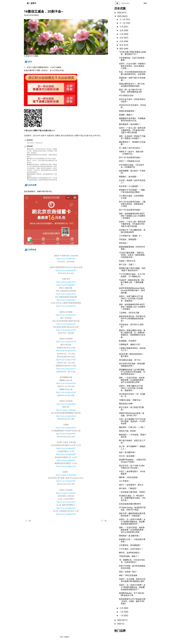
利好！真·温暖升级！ (128, 452)
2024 (120, 620)
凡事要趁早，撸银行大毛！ (130, 344)
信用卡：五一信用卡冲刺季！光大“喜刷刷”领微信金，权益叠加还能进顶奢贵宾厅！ (132, 522)
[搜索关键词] (131, 3)
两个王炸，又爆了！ (127, 265)
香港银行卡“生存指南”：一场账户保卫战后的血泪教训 (132, 191)
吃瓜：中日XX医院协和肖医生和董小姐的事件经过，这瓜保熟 (132, 73)
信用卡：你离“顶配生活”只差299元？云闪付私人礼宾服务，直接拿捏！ (131, 299)
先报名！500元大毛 (127, 261)
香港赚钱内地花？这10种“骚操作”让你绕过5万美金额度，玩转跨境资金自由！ (132, 372)
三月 (122, 608)
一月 (122, 616)
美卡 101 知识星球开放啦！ (130, 157)
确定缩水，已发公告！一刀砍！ (132, 427)
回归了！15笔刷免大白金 (130, 161)
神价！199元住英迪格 (128, 575)
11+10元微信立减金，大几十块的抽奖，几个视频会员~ (132, 275)
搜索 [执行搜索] (145, 3)
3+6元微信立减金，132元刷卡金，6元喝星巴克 (132, 166)
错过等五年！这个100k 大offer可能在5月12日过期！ (132, 467)
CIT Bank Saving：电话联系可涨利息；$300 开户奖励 (132, 509)
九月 (122, 30)
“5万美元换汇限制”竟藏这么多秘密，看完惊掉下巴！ (132, 53)
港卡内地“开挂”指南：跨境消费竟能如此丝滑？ (132, 365)
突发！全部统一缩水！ (128, 572)
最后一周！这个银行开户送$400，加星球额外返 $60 (130, 91)
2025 (120, 16)
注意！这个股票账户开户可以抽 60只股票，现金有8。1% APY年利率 (132, 421)
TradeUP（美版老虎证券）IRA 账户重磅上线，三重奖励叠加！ (132, 282)
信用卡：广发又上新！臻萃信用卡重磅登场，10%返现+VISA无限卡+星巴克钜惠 (132, 130)
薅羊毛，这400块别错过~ (130, 553)
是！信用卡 (32, 3)
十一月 (123, 23)
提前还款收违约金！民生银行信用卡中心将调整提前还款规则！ (132, 319)
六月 (122, 41)
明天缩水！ (124, 243)
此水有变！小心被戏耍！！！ (131, 186)
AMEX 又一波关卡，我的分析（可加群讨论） (131, 153)
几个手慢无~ (124, 481)
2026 (120, 13)
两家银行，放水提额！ (128, 177)
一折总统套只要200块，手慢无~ (133, 492)
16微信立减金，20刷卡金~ (130, 400)
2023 (120, 624)
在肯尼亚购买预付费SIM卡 (130, 504)
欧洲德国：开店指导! (128, 341)
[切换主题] (117, 3)
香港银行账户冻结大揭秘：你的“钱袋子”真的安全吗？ (132, 269)
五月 (122, 45)
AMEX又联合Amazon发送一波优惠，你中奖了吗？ (132, 414)
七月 (122, 38)
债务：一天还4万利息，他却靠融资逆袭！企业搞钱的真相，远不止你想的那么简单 (132, 380)
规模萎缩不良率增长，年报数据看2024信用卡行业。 (132, 120)
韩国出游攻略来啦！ (127, 111)
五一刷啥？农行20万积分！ (130, 148)
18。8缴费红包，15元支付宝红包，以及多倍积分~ (132, 561)
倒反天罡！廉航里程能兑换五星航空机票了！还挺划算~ (132, 515)
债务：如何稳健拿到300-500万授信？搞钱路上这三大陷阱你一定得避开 (132, 216)
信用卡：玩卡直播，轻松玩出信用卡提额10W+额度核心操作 (132, 580)
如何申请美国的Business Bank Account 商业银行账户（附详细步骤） (132, 290)
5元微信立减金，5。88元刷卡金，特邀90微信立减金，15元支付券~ (132, 498)
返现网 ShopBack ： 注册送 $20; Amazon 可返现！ (132, 461)
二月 (122, 612)
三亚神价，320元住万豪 (129, 313)
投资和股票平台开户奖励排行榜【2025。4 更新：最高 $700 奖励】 (132, 601)
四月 (122, 49)
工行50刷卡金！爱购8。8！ (131, 236)
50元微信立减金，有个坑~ (130, 360)
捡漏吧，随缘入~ (126, 115)
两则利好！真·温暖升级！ (130, 536)
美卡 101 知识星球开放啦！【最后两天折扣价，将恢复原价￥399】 (132, 204)
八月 (122, 34)
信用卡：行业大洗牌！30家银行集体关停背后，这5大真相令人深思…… (132, 66)
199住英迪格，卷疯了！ (129, 556)
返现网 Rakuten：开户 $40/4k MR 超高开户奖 (131, 594)
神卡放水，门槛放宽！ (128, 488)
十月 (122, 27)
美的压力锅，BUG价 (127, 431)
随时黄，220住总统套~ (129, 477)
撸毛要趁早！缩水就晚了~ (130, 124)
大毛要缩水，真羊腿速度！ (130, 545)
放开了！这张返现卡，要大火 (131, 485)
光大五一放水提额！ (127, 456)
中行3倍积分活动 (126, 95)
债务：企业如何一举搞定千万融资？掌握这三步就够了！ (132, 137)
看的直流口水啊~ (126, 404)
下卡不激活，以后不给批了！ (131, 549)
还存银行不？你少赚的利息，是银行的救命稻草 (132, 231)
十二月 (123, 19)
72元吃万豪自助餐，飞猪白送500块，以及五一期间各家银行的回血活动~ (132, 255)
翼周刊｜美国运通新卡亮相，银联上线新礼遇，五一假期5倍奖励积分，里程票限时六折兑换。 (132, 334)
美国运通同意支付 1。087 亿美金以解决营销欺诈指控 (132, 85)
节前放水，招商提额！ (128, 239)
